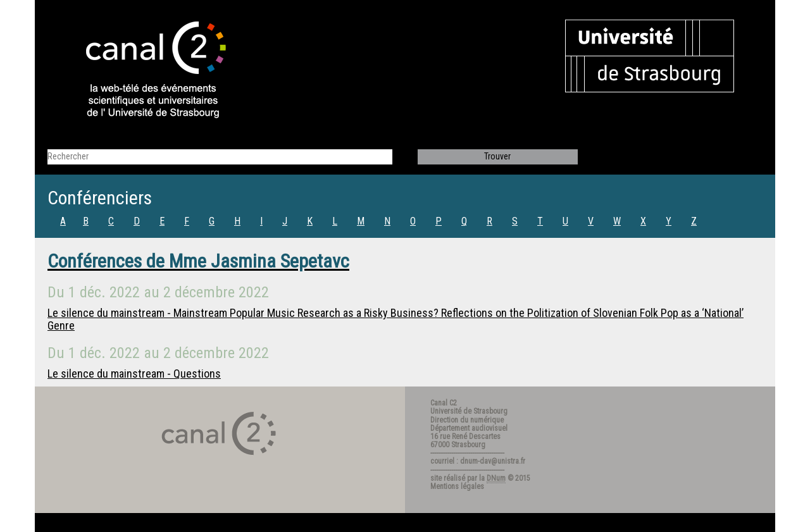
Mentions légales (457, 486)
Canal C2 (444, 403)
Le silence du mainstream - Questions (134, 374)
